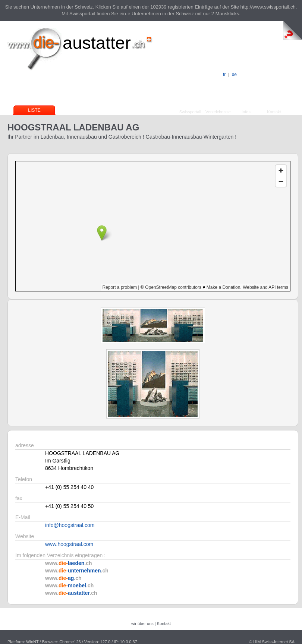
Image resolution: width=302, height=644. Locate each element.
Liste (34, 110)
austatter (97, 43)
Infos (246, 112)
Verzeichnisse (218, 112)
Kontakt (274, 112)
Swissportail (190, 112)
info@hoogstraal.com (70, 525)
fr (224, 75)
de (234, 75)
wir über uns (142, 624)
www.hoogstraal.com (69, 544)
